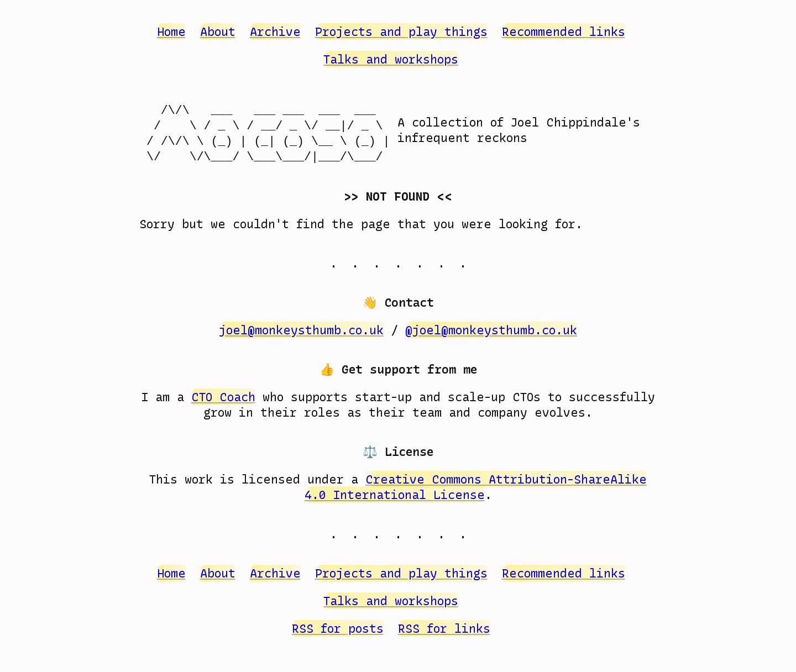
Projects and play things (401, 32)
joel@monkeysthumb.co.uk (301, 330)
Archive (275, 32)
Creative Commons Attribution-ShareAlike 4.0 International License (476, 487)
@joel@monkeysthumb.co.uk (491, 330)
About (218, 32)
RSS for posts (338, 628)
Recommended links (564, 32)
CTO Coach (223, 397)
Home (171, 32)
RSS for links (444, 628)
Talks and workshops (391, 59)
